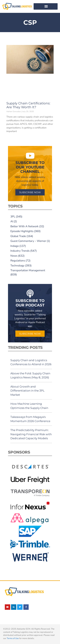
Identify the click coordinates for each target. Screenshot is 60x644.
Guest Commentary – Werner (28, 241)
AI (12, 221)
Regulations (18, 261)
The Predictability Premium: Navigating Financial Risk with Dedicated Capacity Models (31, 434)
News (14, 256)
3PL (13, 217)
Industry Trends (20, 251)
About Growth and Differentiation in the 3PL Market (27, 391)
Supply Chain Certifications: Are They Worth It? (28, 105)
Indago (15, 246)
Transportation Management (28, 270)
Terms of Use (13, 638)
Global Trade (18, 236)
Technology (17, 266)
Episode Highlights (22, 231)
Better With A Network (24, 226)
